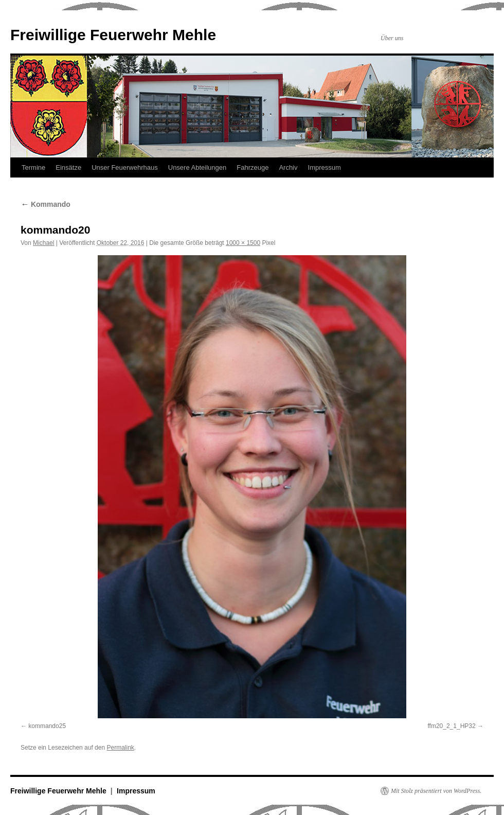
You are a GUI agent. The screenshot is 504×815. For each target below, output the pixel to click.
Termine (33, 167)
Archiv (288, 167)
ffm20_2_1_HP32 (451, 726)
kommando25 (47, 726)
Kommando (46, 204)
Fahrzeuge (253, 167)
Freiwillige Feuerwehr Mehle (113, 35)
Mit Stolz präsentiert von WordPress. (436, 791)
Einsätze (68, 167)
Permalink (120, 748)
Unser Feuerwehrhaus (125, 167)
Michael (43, 243)
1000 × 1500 (243, 243)
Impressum (325, 167)
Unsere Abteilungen (197, 167)
